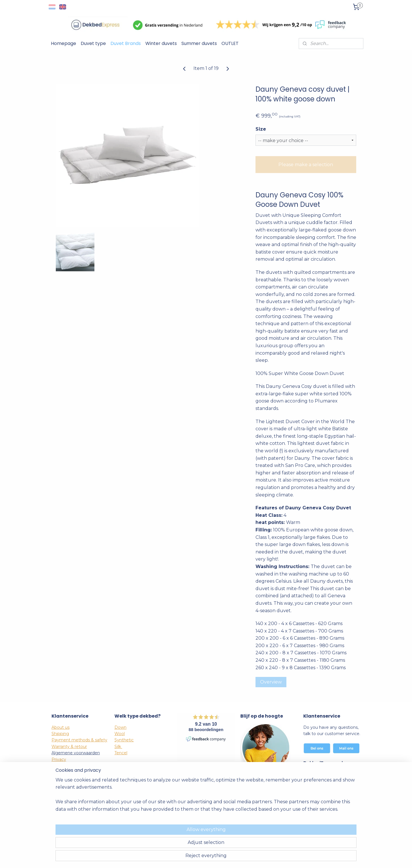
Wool (120, 734)
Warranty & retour (69, 747)
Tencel (121, 753)
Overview (271, 682)
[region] (168, 843)
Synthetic (124, 740)
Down (120, 727)
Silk (118, 747)
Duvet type (93, 43)
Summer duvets (199, 43)
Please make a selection (306, 165)
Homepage (64, 43)
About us (61, 727)
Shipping (60, 734)
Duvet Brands (126, 43)
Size (261, 129)
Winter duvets (161, 43)
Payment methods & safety (79, 740)
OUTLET (230, 43)
